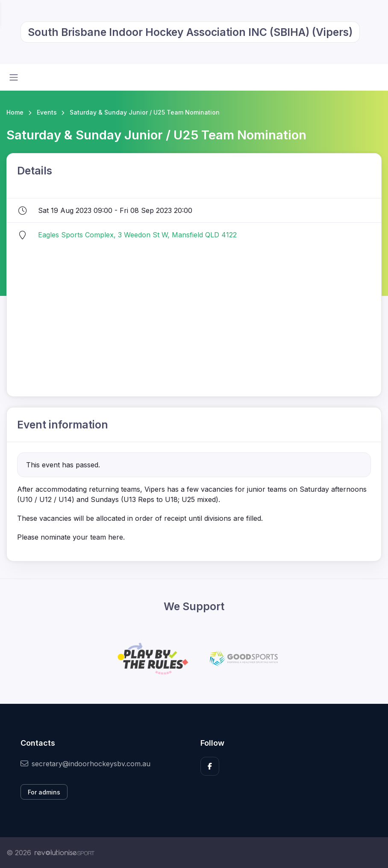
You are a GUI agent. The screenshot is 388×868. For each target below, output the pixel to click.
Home (15, 112)
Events (47, 112)
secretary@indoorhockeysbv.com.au (85, 764)
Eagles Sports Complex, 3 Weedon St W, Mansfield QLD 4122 (137, 235)
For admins (44, 792)
